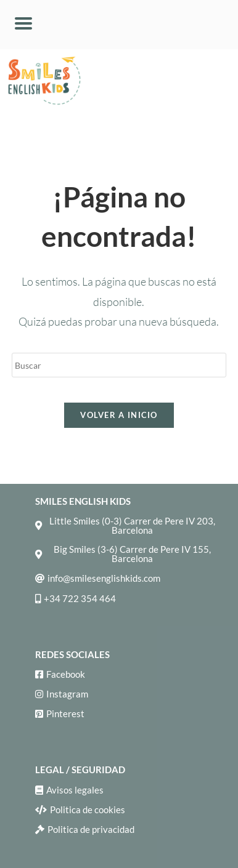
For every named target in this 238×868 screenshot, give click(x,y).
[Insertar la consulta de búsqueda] (119, 365)
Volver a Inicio (119, 415)
